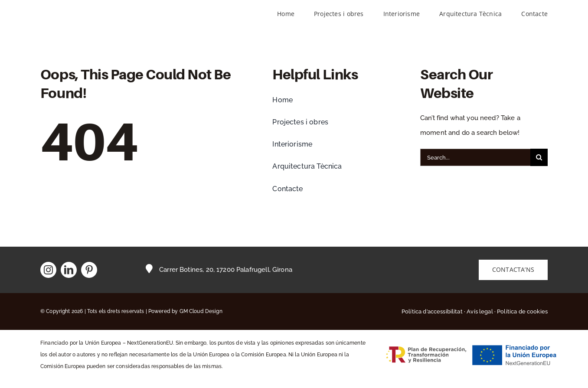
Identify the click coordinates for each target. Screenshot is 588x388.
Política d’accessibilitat (432, 311)
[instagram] (48, 270)
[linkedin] (69, 270)
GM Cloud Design (201, 311)
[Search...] (475, 157)
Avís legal (480, 311)
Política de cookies (522, 311)
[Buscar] (539, 157)
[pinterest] (89, 270)
